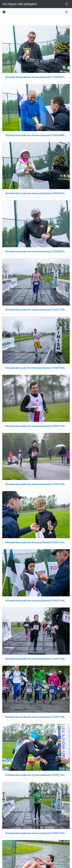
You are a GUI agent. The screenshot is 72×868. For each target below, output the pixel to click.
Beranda (4, 12)
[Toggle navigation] (67, 4)
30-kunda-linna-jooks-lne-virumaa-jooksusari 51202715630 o (36, 833)
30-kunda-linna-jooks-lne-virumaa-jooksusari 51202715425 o (36, 601)
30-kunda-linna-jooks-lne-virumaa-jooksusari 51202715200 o (36, 310)
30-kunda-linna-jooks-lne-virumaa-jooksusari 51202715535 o (36, 775)
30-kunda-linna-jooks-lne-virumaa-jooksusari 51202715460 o (36, 659)
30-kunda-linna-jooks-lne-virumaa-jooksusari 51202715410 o (36, 542)
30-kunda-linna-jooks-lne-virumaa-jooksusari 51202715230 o (36, 368)
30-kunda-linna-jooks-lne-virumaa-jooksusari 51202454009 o (36, 135)
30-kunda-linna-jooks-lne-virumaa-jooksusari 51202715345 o (36, 484)
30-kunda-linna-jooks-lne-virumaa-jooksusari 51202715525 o (36, 717)
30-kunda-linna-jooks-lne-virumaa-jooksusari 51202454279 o (36, 252)
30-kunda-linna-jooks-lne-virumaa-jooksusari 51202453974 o (36, 77)
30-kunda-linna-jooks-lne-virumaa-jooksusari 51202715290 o (36, 426)
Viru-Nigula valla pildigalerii (20, 4)
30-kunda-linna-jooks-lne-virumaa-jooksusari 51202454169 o (36, 193)
